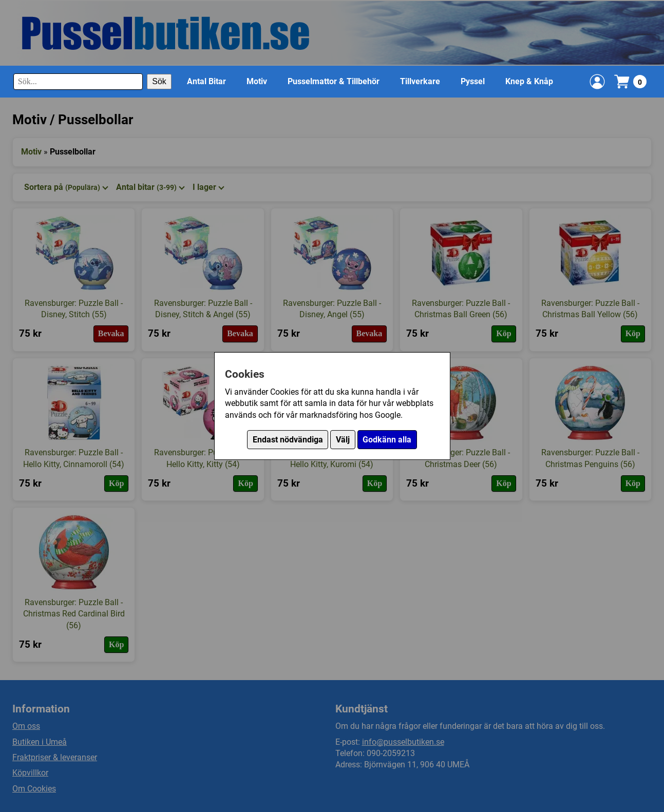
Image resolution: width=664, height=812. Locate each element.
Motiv (257, 81)
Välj (343, 440)
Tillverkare (420, 81)
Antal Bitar (206, 81)
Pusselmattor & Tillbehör (334, 81)
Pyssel (473, 81)
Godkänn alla (387, 440)
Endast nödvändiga (288, 440)
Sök (159, 81)
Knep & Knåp (529, 81)
